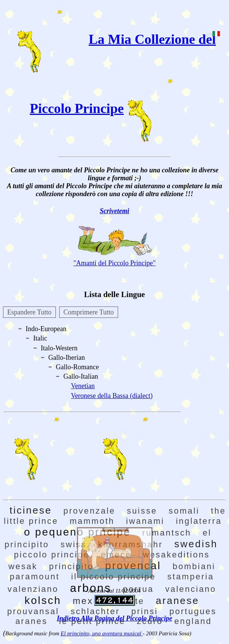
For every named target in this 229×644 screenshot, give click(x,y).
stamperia (191, 577)
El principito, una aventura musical (102, 633)
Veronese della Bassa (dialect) (112, 396)
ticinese (31, 510)
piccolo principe (52, 555)
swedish (196, 544)
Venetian (83, 386)
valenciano (191, 589)
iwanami (145, 521)
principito (71, 566)
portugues (193, 611)
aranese (178, 601)
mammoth (92, 521)
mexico (91, 601)
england (193, 621)
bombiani (194, 566)
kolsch (43, 600)
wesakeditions (176, 555)
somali (184, 511)
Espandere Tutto (29, 312)
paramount (35, 577)
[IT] (213, 35)
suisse (142, 511)
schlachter (95, 611)
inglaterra (199, 521)
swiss (74, 544)
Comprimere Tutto (89, 312)
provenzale (89, 511)
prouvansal (33, 611)
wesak (23, 566)
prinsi (145, 611)
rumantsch (167, 533)
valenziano (33, 589)
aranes (32, 621)
